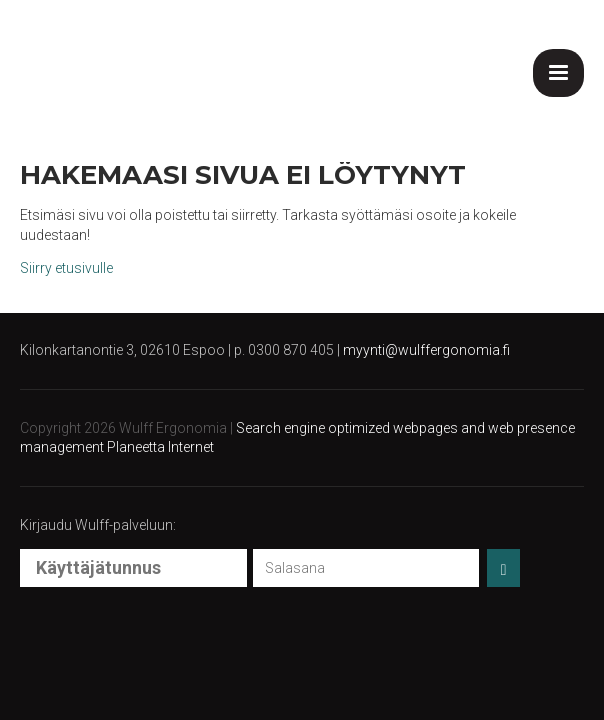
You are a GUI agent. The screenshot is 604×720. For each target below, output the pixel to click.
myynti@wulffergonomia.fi (426, 350)
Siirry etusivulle (66, 268)
